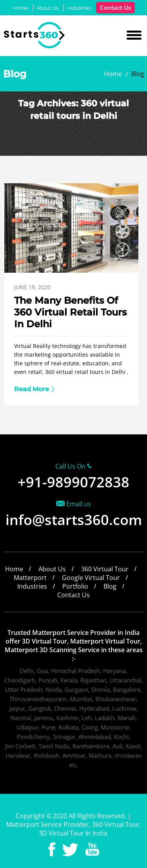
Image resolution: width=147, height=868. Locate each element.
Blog (110, 586)
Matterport (30, 578)
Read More (32, 389)
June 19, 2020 (32, 287)
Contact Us (115, 7)
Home (21, 8)
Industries (79, 8)
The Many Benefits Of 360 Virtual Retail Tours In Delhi (70, 312)
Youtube (92, 849)
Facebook (52, 849)
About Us (48, 8)
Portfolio (75, 586)
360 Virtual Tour (105, 569)
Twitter (70, 849)
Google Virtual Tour (91, 578)
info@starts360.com (74, 520)
